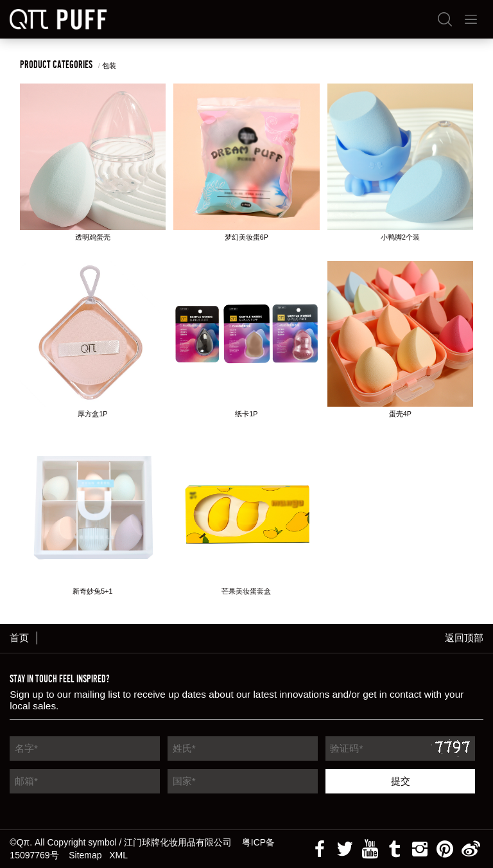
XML (118, 855)
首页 (19, 638)
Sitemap (85, 855)
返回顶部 (464, 638)
